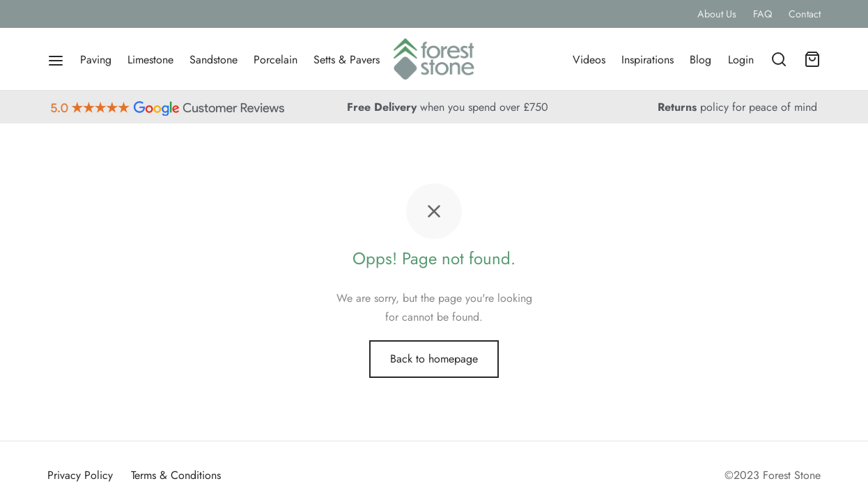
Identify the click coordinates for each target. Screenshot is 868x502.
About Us (717, 14)
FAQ (762, 14)
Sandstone (214, 60)
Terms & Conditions (176, 475)
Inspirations (648, 60)
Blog (700, 60)
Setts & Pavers (347, 60)
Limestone (150, 60)
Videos (589, 60)
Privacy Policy (80, 475)
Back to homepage (434, 359)
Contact (805, 14)
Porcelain (276, 60)
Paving (96, 60)
